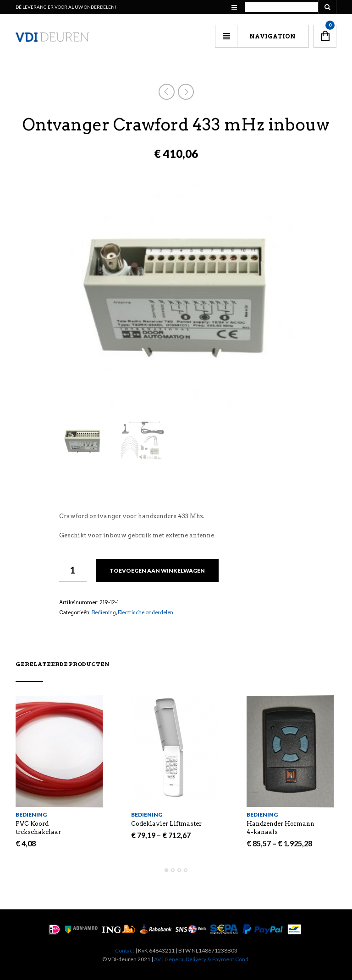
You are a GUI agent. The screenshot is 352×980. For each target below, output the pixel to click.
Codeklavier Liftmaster (166, 824)
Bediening (104, 612)
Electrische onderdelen (145, 612)
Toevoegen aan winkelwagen (157, 571)
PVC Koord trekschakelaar (38, 828)
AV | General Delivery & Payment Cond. (202, 959)
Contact (125, 950)
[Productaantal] (73, 570)
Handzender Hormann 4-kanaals (280, 828)
